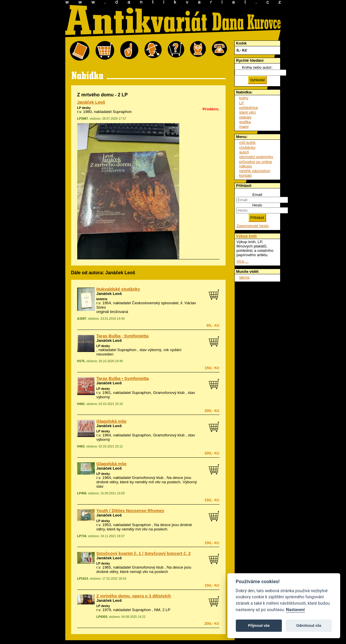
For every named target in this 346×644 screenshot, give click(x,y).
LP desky (84, 108)
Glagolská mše (111, 421)
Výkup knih (246, 236)
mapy (244, 126)
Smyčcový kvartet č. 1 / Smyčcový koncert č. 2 (144, 553)
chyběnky (247, 147)
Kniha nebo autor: (257, 67)
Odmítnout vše (309, 626)
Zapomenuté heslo (252, 226)
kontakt (246, 175)
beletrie (102, 299)
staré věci (248, 112)
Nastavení (295, 610)
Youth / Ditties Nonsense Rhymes (130, 511)
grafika (245, 122)
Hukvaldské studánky (118, 289)
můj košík (247, 143)
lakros (245, 277)
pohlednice (249, 108)
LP (242, 103)
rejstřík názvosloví (255, 171)
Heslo (257, 205)
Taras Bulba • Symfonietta (123, 378)
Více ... (242, 261)
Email (257, 195)
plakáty (245, 117)
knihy (244, 98)
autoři (244, 152)
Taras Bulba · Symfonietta (123, 336)
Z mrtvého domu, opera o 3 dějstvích (134, 596)
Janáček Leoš (91, 102)
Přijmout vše (259, 626)
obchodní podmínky (256, 157)
